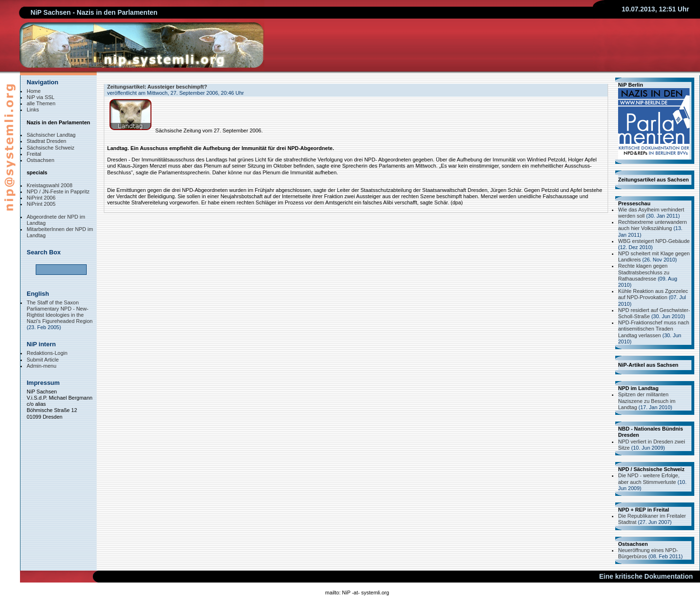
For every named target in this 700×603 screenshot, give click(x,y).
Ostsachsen (40, 160)
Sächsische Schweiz (50, 148)
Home (34, 91)
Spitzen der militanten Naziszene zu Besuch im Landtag (647, 401)
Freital (34, 154)
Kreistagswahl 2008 (50, 185)
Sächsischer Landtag (51, 135)
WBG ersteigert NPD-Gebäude (654, 241)
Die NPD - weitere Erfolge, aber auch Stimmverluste (649, 478)
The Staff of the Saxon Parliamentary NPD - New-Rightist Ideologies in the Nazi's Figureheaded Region (60, 312)
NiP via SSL (41, 97)
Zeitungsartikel (126, 87)
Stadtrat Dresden (46, 141)
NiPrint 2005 (41, 204)
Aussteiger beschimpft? (177, 87)
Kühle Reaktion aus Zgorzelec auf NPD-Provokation (653, 294)
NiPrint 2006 (41, 198)
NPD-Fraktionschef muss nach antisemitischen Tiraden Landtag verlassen (654, 329)
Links (33, 110)
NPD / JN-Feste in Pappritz (58, 191)
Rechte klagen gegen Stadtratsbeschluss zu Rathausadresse (644, 272)
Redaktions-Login (47, 353)
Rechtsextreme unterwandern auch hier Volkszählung (652, 225)
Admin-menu (41, 366)
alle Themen (41, 103)
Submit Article (43, 360)
